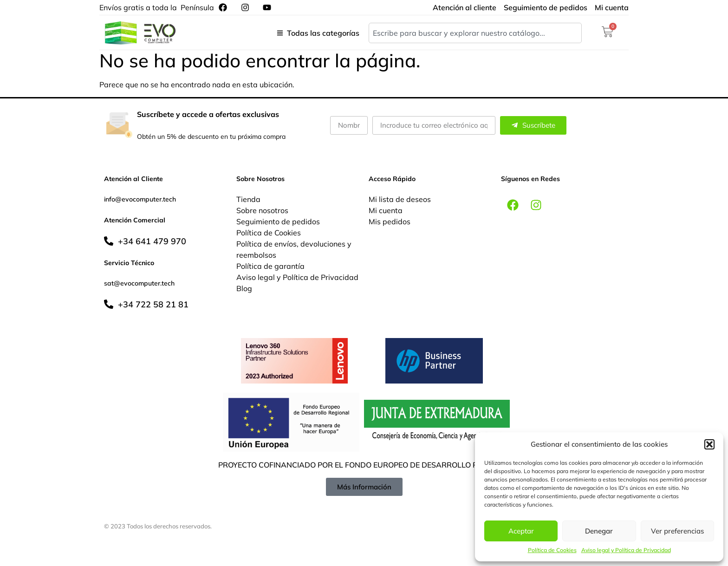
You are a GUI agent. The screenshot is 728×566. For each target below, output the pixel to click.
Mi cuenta (386, 210)
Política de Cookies (552, 550)
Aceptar (521, 531)
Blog (244, 288)
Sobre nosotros (262, 210)
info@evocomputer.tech (140, 199)
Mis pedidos (390, 221)
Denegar (599, 531)
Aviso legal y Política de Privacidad (626, 550)
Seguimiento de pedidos (278, 221)
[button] (709, 444)
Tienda (248, 199)
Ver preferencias (677, 531)
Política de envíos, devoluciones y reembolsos (294, 249)
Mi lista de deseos (400, 199)
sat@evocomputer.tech (139, 283)
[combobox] (475, 33)
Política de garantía (270, 266)
